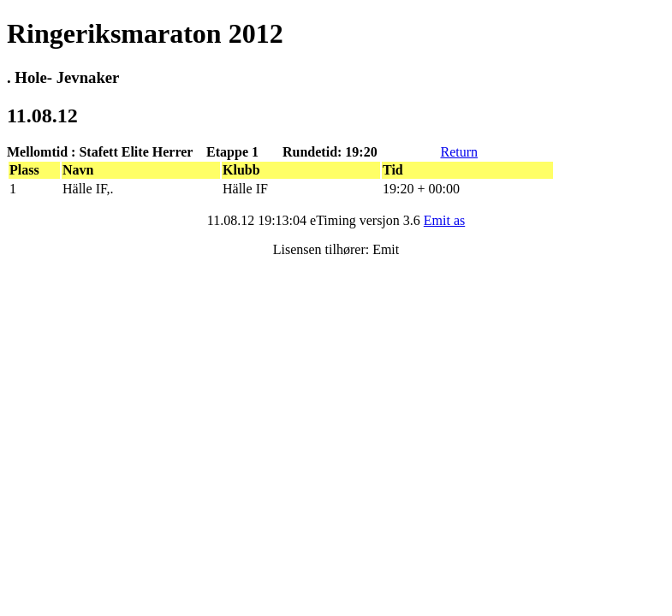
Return (459, 152)
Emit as (444, 220)
